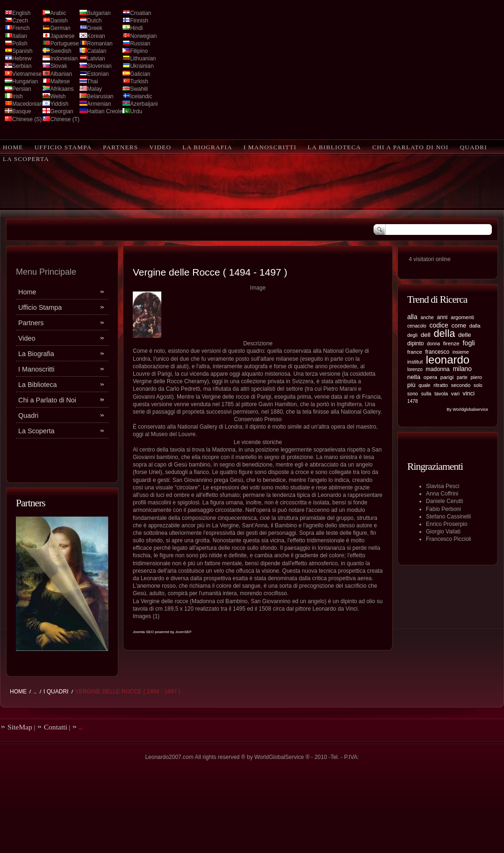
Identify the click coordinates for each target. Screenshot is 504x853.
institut (415, 362)
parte (462, 377)
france (415, 352)
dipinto (416, 343)
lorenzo (415, 369)
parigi (447, 377)
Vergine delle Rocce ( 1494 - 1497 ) (210, 272)
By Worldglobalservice (467, 409)
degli (412, 335)
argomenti (462, 317)
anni (442, 317)
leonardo (448, 360)
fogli (468, 343)
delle (465, 335)
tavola (441, 394)
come (459, 325)
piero (476, 377)
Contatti (56, 727)
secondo (461, 385)
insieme (461, 352)
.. (35, 692)
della (444, 333)
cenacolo (417, 326)
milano (462, 369)
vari (455, 394)
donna (433, 344)
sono (413, 394)
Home (18, 692)
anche (427, 317)
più (411, 385)
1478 (413, 401)
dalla (475, 326)
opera (430, 377)
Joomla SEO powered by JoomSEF (162, 632)
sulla (426, 394)
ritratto (441, 385)
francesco (437, 352)
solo (478, 385)
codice (439, 325)
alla (412, 317)
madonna (437, 369)
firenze (451, 343)
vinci (469, 393)
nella (414, 377)
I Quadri (56, 692)
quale (424, 385)
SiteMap (20, 727)
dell (426, 335)
